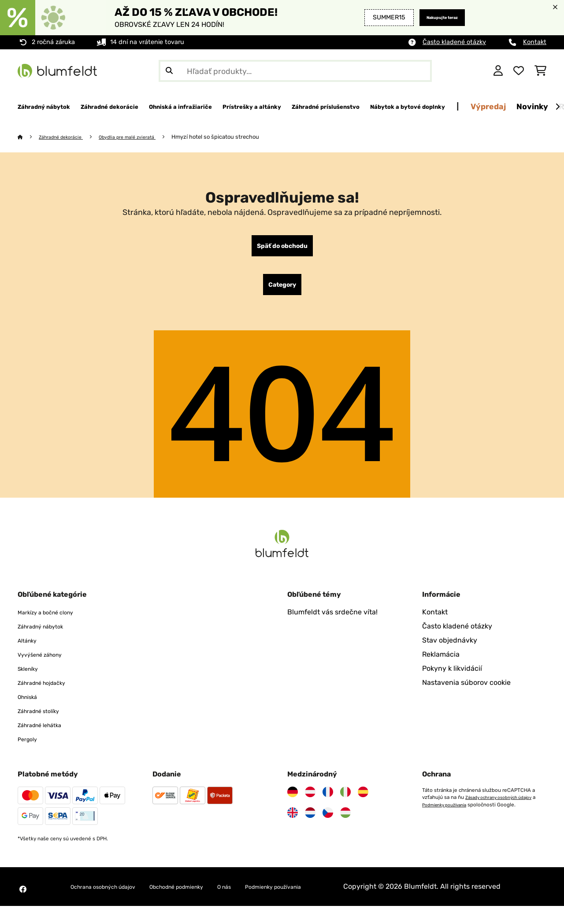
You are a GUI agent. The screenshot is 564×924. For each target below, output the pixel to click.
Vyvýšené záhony (47, 662)
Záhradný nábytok (48, 634)
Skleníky (31, 676)
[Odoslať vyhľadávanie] (169, 71)
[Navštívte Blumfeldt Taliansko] (345, 799)
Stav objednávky (450, 648)
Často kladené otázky (454, 42)
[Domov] (29, 137)
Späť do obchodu (282, 248)
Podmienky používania (453, 812)
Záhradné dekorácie (67, 137)
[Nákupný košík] (540, 71)
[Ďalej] (557, 107)
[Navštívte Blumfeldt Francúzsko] (328, 799)
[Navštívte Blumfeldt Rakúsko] (310, 799)
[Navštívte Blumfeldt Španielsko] (363, 799)
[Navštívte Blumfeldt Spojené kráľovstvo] (293, 820)
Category (282, 290)
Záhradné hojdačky (50, 690)
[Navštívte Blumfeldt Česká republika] (328, 820)
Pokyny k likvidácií (452, 676)
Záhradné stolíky (45, 718)
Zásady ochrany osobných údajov (505, 805)
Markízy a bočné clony (54, 619)
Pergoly (30, 746)
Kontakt (535, 42)
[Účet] (498, 71)
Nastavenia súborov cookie (466, 690)
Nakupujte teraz (432, 17)
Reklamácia (441, 662)
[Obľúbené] (519, 71)
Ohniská (31, 704)
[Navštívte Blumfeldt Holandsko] (310, 820)
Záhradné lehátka (47, 732)
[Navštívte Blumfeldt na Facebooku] (23, 902)
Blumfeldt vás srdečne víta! (332, 619)
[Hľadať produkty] (295, 71)
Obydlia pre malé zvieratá (143, 137)
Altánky (30, 648)
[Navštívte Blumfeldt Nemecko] (293, 799)
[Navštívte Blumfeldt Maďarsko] (345, 820)
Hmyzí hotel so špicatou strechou (237, 137)
